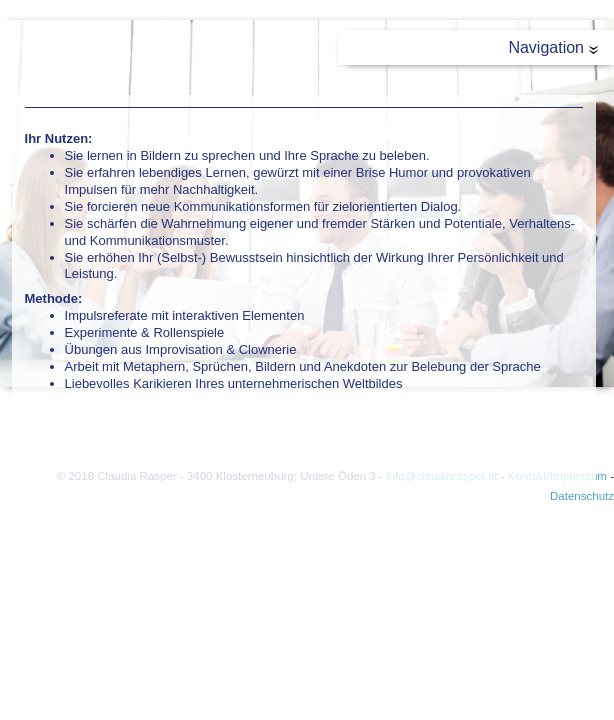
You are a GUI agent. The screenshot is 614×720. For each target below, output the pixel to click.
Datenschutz (582, 496)
